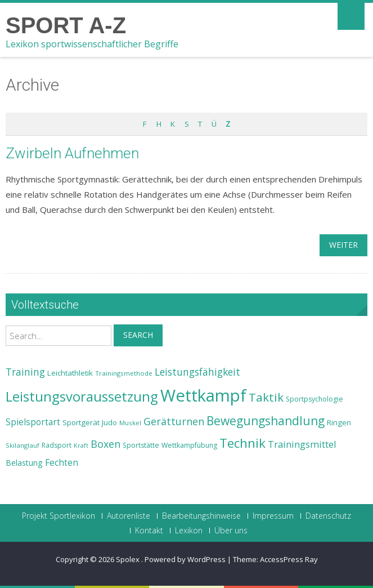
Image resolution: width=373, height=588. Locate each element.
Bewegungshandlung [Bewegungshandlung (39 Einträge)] (266, 421)
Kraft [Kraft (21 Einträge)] (81, 446)
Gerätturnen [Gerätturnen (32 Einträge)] (174, 421)
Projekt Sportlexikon (59, 516)
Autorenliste (129, 516)
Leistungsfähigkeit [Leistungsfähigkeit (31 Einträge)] (197, 372)
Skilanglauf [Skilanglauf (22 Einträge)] (23, 445)
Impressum (273, 516)
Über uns (231, 531)
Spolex (129, 559)
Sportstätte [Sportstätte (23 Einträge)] (141, 445)
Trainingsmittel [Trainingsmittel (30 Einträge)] (302, 444)
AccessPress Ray (289, 559)
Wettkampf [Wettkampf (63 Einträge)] (203, 395)
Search (138, 335)
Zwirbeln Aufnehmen (72, 153)
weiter (343, 245)
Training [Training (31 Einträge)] (25, 372)
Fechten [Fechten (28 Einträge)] (62, 463)
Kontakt (149, 531)
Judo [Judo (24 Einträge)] (109, 422)
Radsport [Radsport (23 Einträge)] (57, 445)
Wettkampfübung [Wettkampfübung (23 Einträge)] (189, 445)
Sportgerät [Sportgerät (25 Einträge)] (81, 422)
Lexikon (189, 531)
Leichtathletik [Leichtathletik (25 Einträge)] (70, 373)
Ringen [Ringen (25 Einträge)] (339, 422)
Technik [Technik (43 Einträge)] (242, 443)
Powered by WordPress (185, 559)
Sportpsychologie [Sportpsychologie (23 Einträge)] (314, 399)
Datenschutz (328, 516)
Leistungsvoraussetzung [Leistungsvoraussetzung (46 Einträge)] (82, 397)
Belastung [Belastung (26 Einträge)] (24, 463)
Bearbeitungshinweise (201, 516)
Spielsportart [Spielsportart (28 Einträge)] (33, 422)
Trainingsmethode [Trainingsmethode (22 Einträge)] (124, 373)
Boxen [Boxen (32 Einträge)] (105, 444)
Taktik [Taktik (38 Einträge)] (266, 397)
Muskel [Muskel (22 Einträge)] (130, 423)
